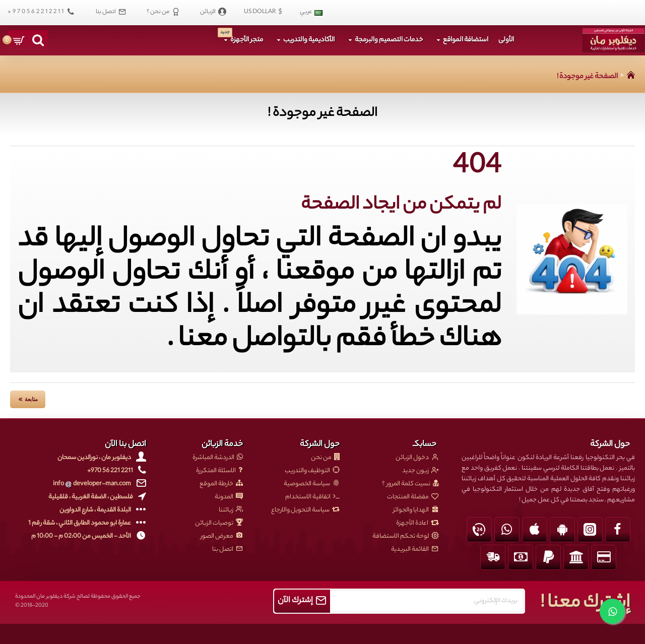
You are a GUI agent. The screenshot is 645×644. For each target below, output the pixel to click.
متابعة (31, 399)
